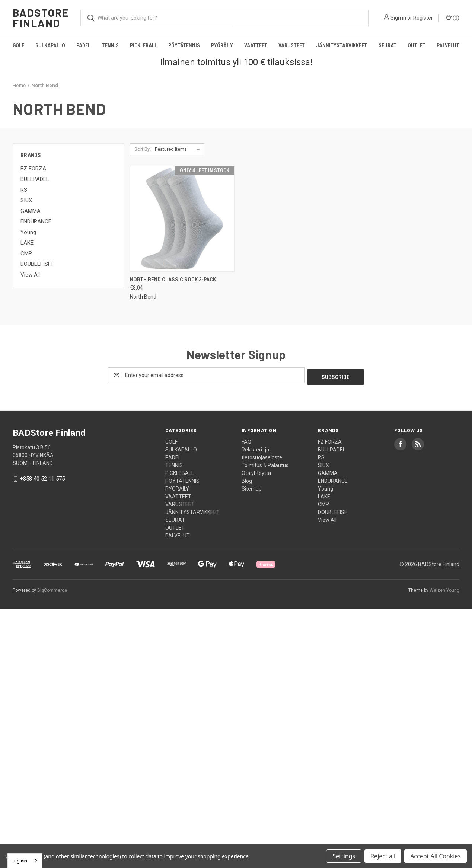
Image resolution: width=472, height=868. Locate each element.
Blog (247, 479)
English (19, 861)
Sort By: (143, 149)
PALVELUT (448, 45)
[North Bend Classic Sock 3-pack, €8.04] (182, 219)
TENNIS (110, 45)
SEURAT (388, 45)
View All (30, 275)
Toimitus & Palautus (265, 463)
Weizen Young (444, 588)
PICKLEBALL (143, 45)
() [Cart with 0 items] (452, 17)
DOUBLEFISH (36, 264)
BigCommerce (52, 588)
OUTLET (417, 45)
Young (28, 232)
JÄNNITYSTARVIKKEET (342, 45)
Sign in (398, 18)
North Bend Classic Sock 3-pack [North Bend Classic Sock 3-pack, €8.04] (173, 280)
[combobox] (25, 861)
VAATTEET (256, 45)
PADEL (83, 45)
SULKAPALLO (50, 45)
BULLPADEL (35, 179)
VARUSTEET (292, 45)
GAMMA (31, 211)
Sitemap (252, 487)
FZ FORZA (33, 169)
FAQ (246, 440)
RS (24, 190)
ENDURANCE (36, 221)
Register (423, 18)
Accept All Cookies (436, 856)
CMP (26, 253)
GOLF (18, 45)
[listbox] (179, 149)
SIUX (26, 200)
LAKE (27, 243)
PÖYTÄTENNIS (184, 45)
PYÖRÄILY (222, 45)
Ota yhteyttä (256, 471)
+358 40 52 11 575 (42, 477)
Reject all (383, 856)
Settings (344, 856)
